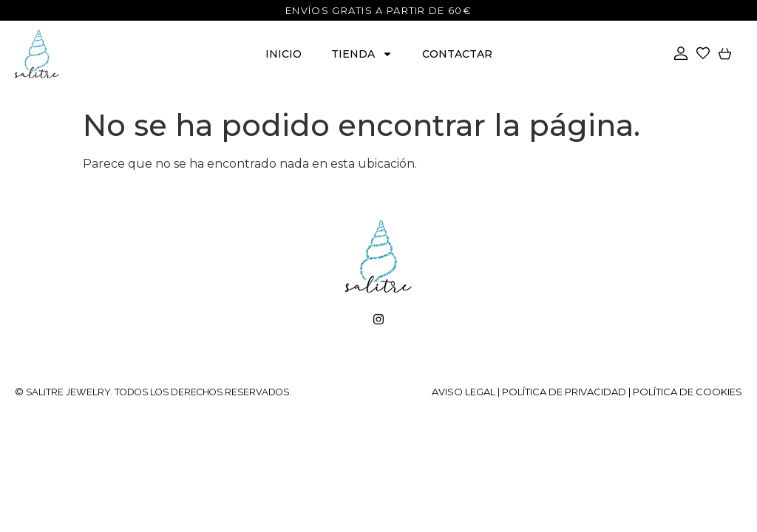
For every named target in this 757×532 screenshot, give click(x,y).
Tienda (362, 54)
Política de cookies (688, 392)
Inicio (284, 54)
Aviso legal (464, 392)
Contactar (457, 54)
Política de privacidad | (567, 392)
